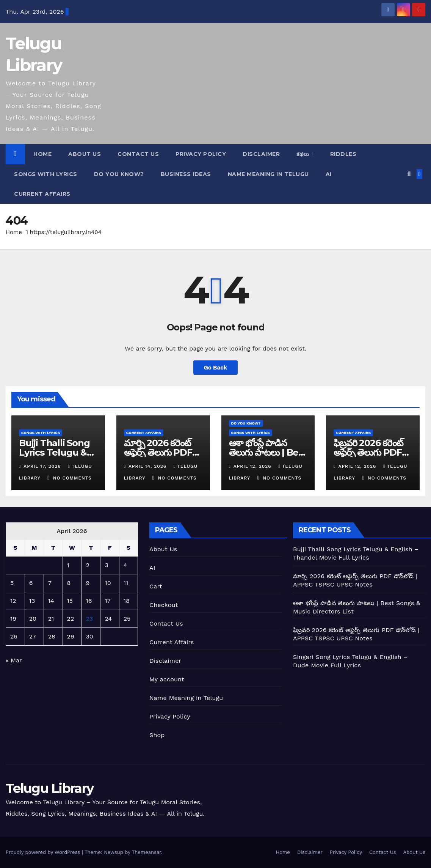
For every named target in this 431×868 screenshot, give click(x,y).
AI (329, 174)
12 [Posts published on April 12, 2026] (13, 601)
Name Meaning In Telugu (268, 174)
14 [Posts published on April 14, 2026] (51, 601)
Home (42, 154)
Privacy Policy (201, 154)
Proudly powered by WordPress (44, 852)
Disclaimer (261, 154)
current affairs (42, 194)
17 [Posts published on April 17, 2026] (107, 601)
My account (167, 679)
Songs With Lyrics (46, 174)
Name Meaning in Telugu (186, 698)
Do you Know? (119, 174)
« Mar (14, 660)
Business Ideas (186, 174)
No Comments (72, 478)
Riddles (343, 154)
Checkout (164, 605)
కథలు (304, 154)
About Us (85, 154)
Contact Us (138, 154)
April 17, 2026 (43, 466)
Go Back (216, 368)
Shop (157, 735)
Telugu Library (49, 788)
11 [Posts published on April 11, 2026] (126, 583)
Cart (156, 586)
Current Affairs (172, 642)
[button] (409, 174)
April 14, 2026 (148, 466)
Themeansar (147, 852)
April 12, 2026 (253, 466)
